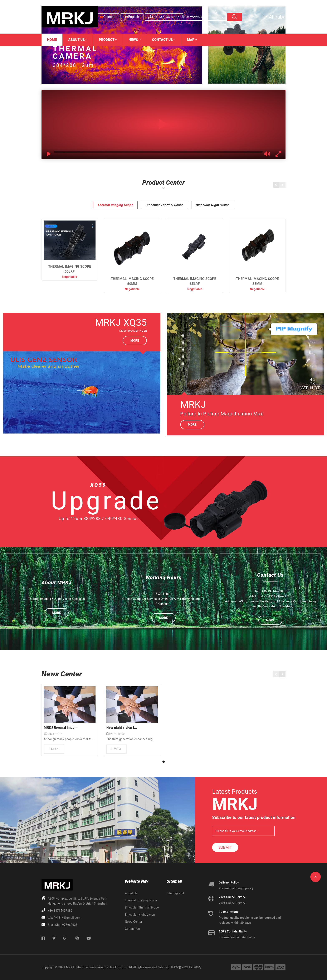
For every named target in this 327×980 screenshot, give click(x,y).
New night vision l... (122, 727)
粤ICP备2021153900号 (186, 967)
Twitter (54, 938)
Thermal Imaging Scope (115, 205)
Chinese (109, 17)
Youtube (89, 938)
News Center (134, 922)
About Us (131, 893)
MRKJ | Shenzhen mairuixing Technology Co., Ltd (99, 967)
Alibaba (277, 17)
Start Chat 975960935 (63, 925)
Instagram (77, 938)
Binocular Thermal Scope (165, 205)
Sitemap (164, 967)
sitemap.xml (175, 893)
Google (66, 938)
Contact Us (132, 929)
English (134, 17)
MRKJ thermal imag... (61, 727)
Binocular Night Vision (213, 205)
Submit (225, 847)
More (135, 341)
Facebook (43, 938)
